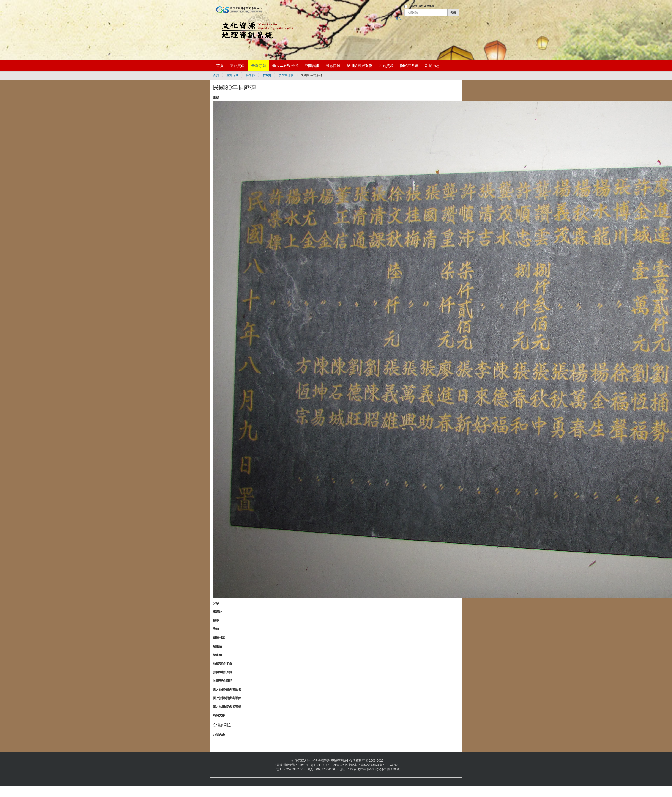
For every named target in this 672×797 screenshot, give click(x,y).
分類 (216, 603)
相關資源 (386, 66)
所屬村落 (219, 638)
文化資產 (237, 66)
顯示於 (218, 612)
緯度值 (218, 655)
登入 (398, 19)
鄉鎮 (216, 629)
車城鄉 (267, 75)
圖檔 (216, 97)
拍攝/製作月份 (222, 672)
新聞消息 (432, 66)
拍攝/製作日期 (222, 681)
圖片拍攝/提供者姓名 (227, 689)
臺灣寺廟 (259, 66)
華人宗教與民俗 (285, 66)
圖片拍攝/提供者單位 (227, 698)
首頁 (220, 66)
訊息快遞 (333, 66)
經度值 (218, 646)
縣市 (216, 620)
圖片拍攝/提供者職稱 (227, 707)
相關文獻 (219, 715)
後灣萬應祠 (286, 75)
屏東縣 (250, 75)
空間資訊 (312, 66)
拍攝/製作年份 (222, 663)
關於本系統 (409, 66)
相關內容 (219, 735)
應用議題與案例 (360, 66)
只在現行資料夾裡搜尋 (421, 6)
